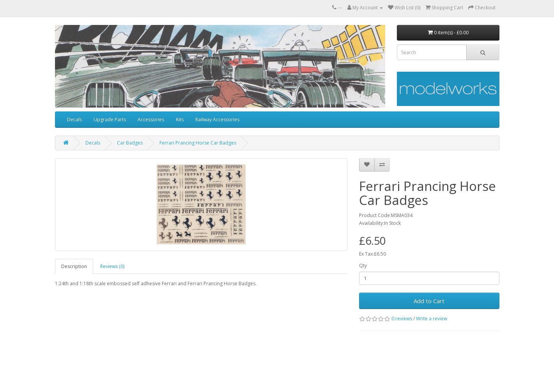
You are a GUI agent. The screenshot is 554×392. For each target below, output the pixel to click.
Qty (363, 266)
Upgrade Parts (110, 119)
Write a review (432, 319)
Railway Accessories (217, 119)
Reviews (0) (112, 266)
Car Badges (130, 143)
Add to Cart (429, 301)
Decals (74, 119)
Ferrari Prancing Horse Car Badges (198, 143)
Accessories (151, 119)
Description (74, 266)
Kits (180, 119)
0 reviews (402, 319)
